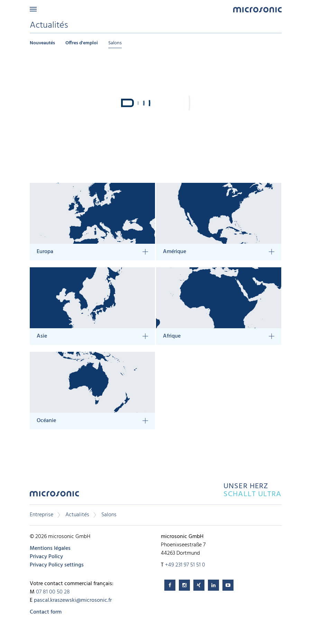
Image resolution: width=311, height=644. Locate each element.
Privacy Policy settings (57, 565)
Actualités (77, 515)
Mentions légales (50, 548)
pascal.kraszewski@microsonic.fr (73, 600)
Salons (115, 43)
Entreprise (42, 515)
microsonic (54, 496)
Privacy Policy (46, 557)
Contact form (46, 612)
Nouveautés (42, 43)
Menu (33, 9)
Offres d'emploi (82, 43)
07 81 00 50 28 (53, 592)
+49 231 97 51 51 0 (185, 565)
